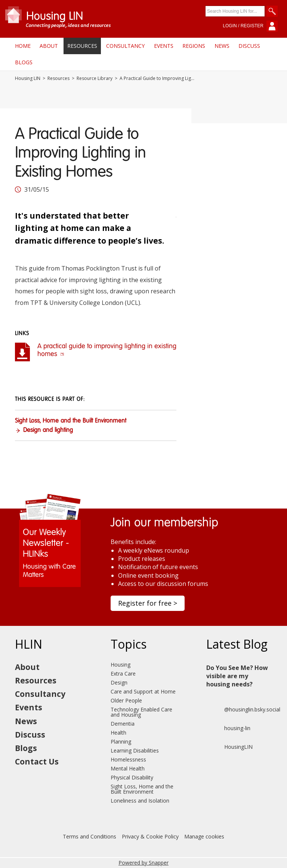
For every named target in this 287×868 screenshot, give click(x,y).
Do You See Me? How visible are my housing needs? (237, 676)
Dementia (123, 724)
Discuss (249, 46)
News (222, 46)
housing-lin (228, 728)
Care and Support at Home (143, 691)
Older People (126, 700)
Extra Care (123, 674)
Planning (121, 742)
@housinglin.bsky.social (243, 710)
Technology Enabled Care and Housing (141, 712)
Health (118, 733)
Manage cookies (204, 836)
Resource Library (95, 78)
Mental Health (128, 768)
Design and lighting (48, 430)
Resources (82, 46)
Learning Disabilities (135, 750)
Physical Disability (132, 777)
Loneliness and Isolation (140, 801)
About (49, 46)
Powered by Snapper (143, 863)
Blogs (24, 62)
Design (119, 682)
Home (23, 46)
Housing (121, 665)
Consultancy (125, 46)
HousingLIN (229, 747)
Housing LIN (28, 78)
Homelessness (128, 759)
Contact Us (37, 762)
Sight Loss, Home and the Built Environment (71, 421)
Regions (194, 46)
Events (164, 46)
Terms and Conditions (90, 836)
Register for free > (148, 603)
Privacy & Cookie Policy (150, 836)
